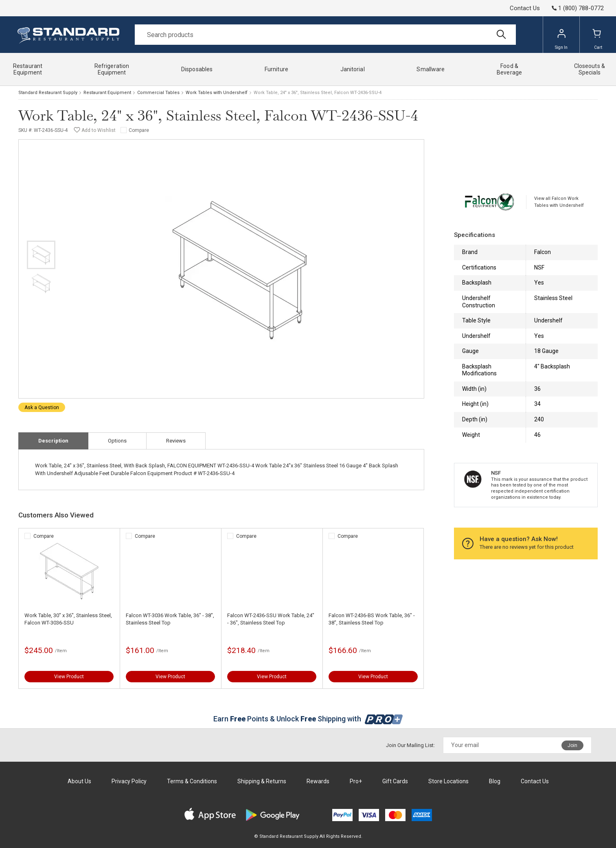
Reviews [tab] (176, 441)
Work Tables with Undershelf (217, 93)
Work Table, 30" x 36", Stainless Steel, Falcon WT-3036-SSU (68, 619)
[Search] (325, 35)
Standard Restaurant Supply (48, 93)
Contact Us (525, 8)
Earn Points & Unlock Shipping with (308, 719)
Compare (139, 130)
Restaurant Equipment (107, 93)
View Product (69, 677)
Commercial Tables (158, 93)
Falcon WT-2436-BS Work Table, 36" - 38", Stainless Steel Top (372, 619)
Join (572, 745)
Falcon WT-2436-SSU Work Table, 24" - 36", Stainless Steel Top (271, 619)
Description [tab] (53, 441)
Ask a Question (42, 408)
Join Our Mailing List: (410, 745)
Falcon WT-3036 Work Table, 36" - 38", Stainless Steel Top (170, 619)
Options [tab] (117, 441)
